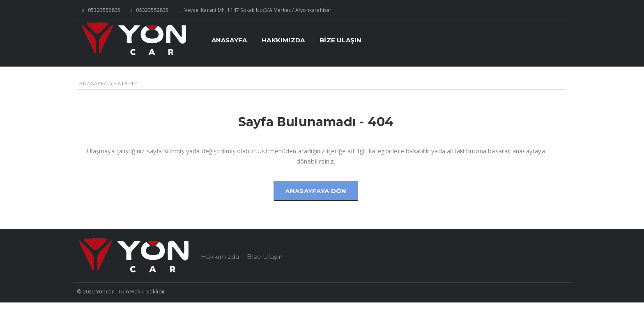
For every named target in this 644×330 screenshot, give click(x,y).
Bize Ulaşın (265, 257)
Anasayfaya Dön (316, 191)
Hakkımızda (220, 257)
